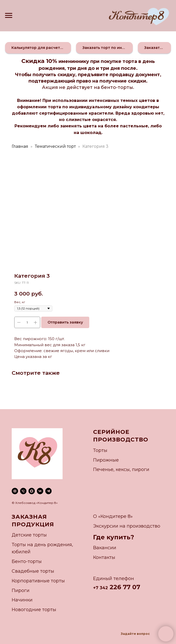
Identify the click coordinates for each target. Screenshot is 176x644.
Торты (100, 450)
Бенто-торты (27, 561)
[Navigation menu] (9, 16)
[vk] (40, 491)
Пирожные (106, 460)
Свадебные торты (33, 571)
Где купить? (114, 537)
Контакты (104, 557)
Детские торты (29, 535)
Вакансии (105, 548)
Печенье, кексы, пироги (121, 469)
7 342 (102, 588)
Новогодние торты (34, 610)
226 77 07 (124, 587)
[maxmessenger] (32, 491)
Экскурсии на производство (127, 526)
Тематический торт (55, 146)
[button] (38, 48)
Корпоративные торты (38, 581)
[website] (15, 491)
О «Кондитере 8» (113, 516)
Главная (20, 146)
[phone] (23, 491)
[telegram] (48, 491)
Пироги (21, 591)
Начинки (22, 600)
